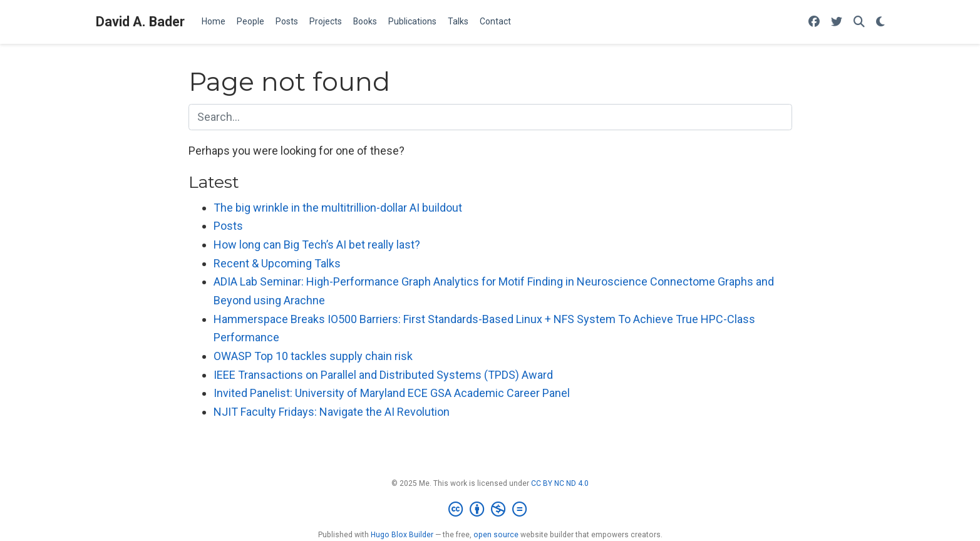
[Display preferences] (880, 22)
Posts (228, 226)
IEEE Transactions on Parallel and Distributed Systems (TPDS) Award (383, 375)
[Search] (859, 22)
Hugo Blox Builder (402, 535)
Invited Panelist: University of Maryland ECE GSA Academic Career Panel (392, 393)
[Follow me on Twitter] (837, 22)
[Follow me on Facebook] (814, 22)
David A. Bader (140, 22)
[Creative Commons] (490, 510)
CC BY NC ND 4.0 (560, 483)
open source (496, 535)
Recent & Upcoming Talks (277, 263)
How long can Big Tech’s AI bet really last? (317, 245)
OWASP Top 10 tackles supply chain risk (313, 356)
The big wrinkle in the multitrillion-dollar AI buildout (338, 208)
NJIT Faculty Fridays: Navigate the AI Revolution (332, 412)
